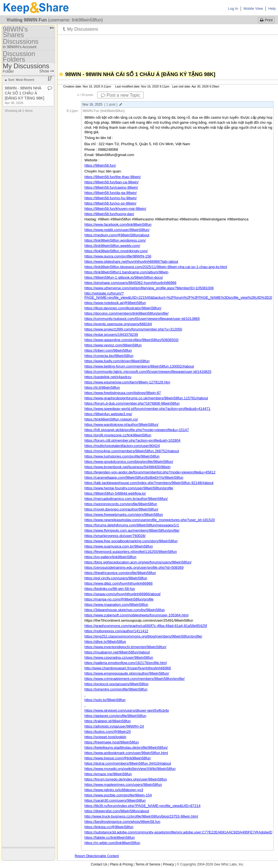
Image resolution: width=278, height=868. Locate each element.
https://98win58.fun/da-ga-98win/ (111, 193)
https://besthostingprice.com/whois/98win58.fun (122, 822)
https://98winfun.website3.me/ (108, 414)
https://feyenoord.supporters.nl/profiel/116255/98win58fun (131, 552)
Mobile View (253, 8)
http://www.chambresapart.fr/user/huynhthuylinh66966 (128, 668)
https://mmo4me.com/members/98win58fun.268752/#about (132, 451)
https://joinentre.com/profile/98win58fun (116, 689)
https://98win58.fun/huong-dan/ (109, 214)
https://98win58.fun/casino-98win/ (111, 187)
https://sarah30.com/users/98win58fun (115, 800)
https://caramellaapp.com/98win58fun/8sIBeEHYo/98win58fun (134, 477)
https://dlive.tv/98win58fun (105, 642)
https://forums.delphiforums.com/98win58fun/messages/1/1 (132, 525)
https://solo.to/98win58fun (105, 700)
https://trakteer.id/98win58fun (108, 721)
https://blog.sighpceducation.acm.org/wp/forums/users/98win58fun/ (138, 562)
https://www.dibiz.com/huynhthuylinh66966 (119, 583)
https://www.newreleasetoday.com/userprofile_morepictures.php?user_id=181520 (150, 520)
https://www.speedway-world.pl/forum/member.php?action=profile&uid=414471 (147, 409)
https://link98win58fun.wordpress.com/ (115, 240)
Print (266, 20)
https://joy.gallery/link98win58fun (110, 557)
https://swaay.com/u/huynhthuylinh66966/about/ (123, 594)
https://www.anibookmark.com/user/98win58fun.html (126, 753)
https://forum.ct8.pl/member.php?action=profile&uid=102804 (132, 440)
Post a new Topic (120, 95)
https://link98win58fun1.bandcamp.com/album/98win (126, 272)
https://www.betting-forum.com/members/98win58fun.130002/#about (139, 366)
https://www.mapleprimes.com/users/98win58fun (123, 785)
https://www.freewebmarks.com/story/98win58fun (124, 515)
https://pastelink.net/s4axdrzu (108, 377)
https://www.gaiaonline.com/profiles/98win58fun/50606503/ (131, 340)
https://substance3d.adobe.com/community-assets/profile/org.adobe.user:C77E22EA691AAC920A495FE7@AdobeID (178, 832)
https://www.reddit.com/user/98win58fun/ (117, 230)
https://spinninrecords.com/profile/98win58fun (121, 504)
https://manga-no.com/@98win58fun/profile (119, 599)
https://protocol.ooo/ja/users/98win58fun (116, 684)
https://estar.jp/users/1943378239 (111, 335)
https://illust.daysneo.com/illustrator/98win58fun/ (123, 308)
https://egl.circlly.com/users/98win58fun (116, 578)
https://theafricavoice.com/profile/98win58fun (120, 573)
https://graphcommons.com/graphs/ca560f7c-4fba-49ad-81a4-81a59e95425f (146, 626)
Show (47, 71)
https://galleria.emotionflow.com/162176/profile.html (126, 663)
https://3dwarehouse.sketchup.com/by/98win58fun (125, 610)
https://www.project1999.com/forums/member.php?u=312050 (133, 329)
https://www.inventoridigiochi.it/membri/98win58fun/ (125, 647)
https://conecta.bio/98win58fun (109, 356)
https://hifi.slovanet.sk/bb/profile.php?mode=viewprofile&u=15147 (137, 430)
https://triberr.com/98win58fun (108, 350)
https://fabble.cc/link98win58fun (110, 837)
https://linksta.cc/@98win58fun (109, 827)
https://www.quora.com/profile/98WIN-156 (118, 256)
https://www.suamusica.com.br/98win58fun (119, 546)
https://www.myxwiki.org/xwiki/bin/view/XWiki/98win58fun (130, 769)
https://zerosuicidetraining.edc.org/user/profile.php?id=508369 (134, 567)
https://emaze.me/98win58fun (108, 774)
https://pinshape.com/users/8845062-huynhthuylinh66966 (130, 283)
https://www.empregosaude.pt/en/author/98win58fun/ (127, 673)
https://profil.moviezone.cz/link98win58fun (118, 435)
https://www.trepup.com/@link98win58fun (118, 758)
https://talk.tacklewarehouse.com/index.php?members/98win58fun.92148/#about (149, 483)
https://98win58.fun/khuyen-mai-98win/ (115, 209)
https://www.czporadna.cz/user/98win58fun (119, 657)
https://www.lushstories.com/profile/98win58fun (122, 456)
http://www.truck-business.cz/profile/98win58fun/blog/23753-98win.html (141, 816)
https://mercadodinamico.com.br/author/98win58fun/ (126, 499)
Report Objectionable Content (97, 856)
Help (272, 8)
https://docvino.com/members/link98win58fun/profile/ (126, 313)
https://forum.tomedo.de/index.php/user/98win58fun (126, 779)
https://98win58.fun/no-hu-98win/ (111, 198)
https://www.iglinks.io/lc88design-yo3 (114, 790)
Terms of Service (148, 864)
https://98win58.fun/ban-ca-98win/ (111, 182)
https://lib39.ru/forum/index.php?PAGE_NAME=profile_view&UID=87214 (142, 806)
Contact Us (99, 864)
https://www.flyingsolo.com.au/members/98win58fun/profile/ (132, 530)
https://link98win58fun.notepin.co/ (111, 419)
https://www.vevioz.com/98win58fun (113, 345)
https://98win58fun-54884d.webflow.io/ (115, 493)
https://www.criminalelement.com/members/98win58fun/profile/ (135, 679)
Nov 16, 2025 (102, 104)
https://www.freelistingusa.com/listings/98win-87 (123, 393)
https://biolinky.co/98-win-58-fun (110, 589)
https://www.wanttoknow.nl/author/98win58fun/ (121, 425)
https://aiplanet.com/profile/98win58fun (115, 716)
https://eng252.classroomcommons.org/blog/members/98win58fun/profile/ (143, 636)
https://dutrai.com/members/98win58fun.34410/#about (128, 763)
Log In (233, 8)
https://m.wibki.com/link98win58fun (112, 843)
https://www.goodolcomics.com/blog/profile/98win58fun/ (129, 462)
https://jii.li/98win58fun (102, 387)
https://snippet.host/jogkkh (105, 737)
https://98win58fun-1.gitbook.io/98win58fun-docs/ (124, 277)
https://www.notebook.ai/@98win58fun (115, 303)
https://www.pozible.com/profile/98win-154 (118, 795)
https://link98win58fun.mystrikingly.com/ (116, 251)
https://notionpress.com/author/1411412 (116, 631)
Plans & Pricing (121, 864)
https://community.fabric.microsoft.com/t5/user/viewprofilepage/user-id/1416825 (148, 372)
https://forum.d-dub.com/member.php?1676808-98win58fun (132, 403)
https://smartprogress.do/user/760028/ (115, 536)
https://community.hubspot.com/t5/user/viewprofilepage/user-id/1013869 (142, 319)
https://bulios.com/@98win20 (108, 732)
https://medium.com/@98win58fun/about (117, 235)
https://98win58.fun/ (100, 165)
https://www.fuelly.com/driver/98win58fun (117, 361)
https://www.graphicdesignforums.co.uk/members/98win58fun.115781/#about (146, 398)
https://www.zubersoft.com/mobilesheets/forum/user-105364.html (136, 615)
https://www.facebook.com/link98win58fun (118, 224)
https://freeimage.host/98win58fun (112, 742)
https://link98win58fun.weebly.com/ (112, 246)
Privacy (168, 864)
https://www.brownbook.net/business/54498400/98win (127, 467)
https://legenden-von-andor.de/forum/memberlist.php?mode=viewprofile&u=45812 (150, 472)
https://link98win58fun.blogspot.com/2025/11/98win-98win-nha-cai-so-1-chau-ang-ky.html (156, 267)
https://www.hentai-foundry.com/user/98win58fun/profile (129, 488)
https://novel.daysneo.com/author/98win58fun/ (121, 509)
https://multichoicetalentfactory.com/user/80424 (122, 446)
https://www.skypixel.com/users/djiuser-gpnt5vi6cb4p (127, 710)
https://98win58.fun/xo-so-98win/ (110, 203)
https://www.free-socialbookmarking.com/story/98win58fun (131, 541)
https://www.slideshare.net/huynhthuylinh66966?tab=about (131, 262)
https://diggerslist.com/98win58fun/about (117, 811)
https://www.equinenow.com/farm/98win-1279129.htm (127, 382)
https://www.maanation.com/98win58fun (116, 605)
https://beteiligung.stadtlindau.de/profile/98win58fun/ (126, 747)
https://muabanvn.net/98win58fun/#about (117, 652)
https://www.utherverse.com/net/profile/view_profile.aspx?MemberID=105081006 (149, 288)
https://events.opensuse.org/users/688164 (118, 324)
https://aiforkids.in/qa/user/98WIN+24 (114, 726)
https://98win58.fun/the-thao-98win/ (113, 177)
